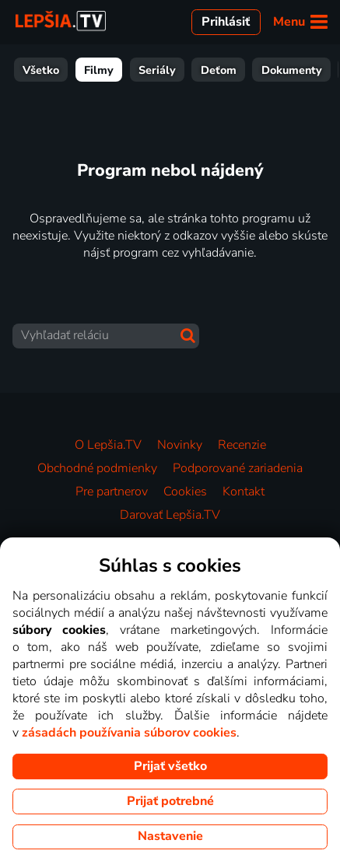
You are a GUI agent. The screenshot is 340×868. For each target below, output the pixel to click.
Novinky (180, 445)
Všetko (41, 70)
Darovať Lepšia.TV (170, 515)
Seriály (157, 70)
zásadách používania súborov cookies (129, 733)
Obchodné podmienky (97, 468)
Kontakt (244, 492)
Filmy (99, 70)
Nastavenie (170, 836)
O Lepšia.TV (108, 445)
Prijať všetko (170, 766)
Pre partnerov (112, 492)
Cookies (185, 492)
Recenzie (242, 445)
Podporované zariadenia (238, 468)
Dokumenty (292, 70)
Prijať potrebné (170, 801)
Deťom (219, 70)
